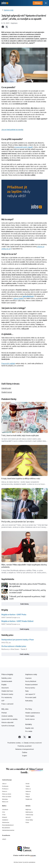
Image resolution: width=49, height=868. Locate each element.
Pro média (29, 731)
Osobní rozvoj (7, 392)
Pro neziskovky (7, 697)
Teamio (28, 786)
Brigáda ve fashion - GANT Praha (14, 615)
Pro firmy (29, 709)
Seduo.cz (28, 789)
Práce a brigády (7, 674)
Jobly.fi (4, 839)
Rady (27, 691)
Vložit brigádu (30, 716)
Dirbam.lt (5, 817)
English (25, 756)
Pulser (27, 822)
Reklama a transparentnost (25, 749)
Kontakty (29, 724)
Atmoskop (5, 799)
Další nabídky (24, 654)
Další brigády (24, 629)
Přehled (4, 713)
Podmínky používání (25, 746)
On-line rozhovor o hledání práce (14, 646)
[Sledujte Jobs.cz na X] (25, 737)
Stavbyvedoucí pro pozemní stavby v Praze (18, 640)
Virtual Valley (29, 820)
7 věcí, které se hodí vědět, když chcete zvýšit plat (20, 435)
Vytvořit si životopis (8, 726)
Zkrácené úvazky (7, 694)
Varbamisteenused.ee (8, 830)
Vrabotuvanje (29, 815)
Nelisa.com (5, 802)
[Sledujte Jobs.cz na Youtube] (30, 737)
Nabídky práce (6, 678)
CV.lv (4, 812)
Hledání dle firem (7, 691)
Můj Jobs (5, 709)
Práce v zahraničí (7, 704)
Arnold (27, 784)
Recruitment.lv (6, 828)
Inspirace (28, 678)
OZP (3, 701)
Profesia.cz (5, 789)
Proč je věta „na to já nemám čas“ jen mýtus (18, 522)
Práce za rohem (7, 797)
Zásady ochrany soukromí (33, 743)
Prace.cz (5, 791)
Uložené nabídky (7, 716)
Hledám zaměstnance (33, 713)
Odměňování (6, 388)
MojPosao (28, 810)
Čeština (25, 752)
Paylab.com (29, 799)
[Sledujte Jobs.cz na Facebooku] (20, 737)
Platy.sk (28, 797)
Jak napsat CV (30, 694)
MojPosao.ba (29, 812)
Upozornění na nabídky (9, 719)
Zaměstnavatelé (7, 681)
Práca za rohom (7, 794)
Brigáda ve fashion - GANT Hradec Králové (17, 621)
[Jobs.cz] (5, 3)
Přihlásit (38, 3)
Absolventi (5, 688)
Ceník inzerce (30, 719)
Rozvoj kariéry (30, 688)
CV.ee (4, 815)
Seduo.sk (28, 791)
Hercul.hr (28, 817)
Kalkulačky (29, 701)
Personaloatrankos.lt (8, 825)
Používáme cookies (14, 743)
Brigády (4, 685)
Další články (25, 604)
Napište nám (29, 728)
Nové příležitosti (31, 681)
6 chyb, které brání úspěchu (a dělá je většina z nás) (21, 479)
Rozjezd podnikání (31, 685)
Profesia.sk (5, 786)
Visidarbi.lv (5, 820)
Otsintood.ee (6, 822)
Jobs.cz (4, 784)
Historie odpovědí (7, 722)
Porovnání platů (31, 697)
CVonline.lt (5, 810)
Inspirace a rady (9, 10)
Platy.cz (28, 794)
